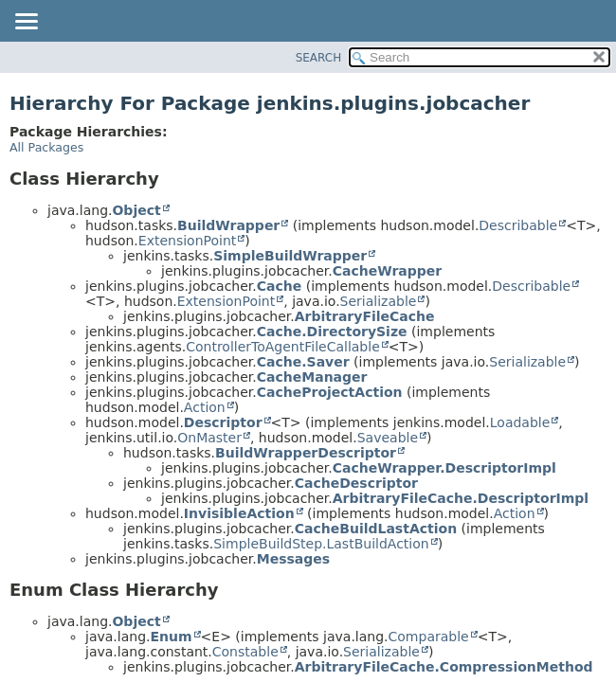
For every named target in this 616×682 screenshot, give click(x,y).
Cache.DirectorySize (332, 332)
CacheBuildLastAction (376, 529)
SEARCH (319, 58)
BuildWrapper (228, 225)
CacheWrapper (387, 271)
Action (205, 407)
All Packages (46, 147)
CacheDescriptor (356, 483)
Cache (279, 286)
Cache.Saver (303, 362)
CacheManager (312, 377)
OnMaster (209, 438)
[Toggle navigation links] (26, 23)
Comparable (429, 637)
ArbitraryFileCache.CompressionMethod (444, 667)
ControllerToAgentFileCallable (283, 347)
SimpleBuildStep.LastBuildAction (321, 544)
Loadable (520, 422)
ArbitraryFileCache (365, 316)
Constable (245, 652)
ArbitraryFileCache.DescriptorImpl (461, 498)
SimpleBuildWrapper (290, 256)
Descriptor (223, 422)
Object (136, 210)
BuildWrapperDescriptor (306, 453)
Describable (518, 225)
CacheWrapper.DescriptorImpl (444, 468)
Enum (171, 637)
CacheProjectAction (330, 392)
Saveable (388, 438)
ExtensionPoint (188, 241)
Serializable (379, 301)
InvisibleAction (239, 513)
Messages (293, 559)
